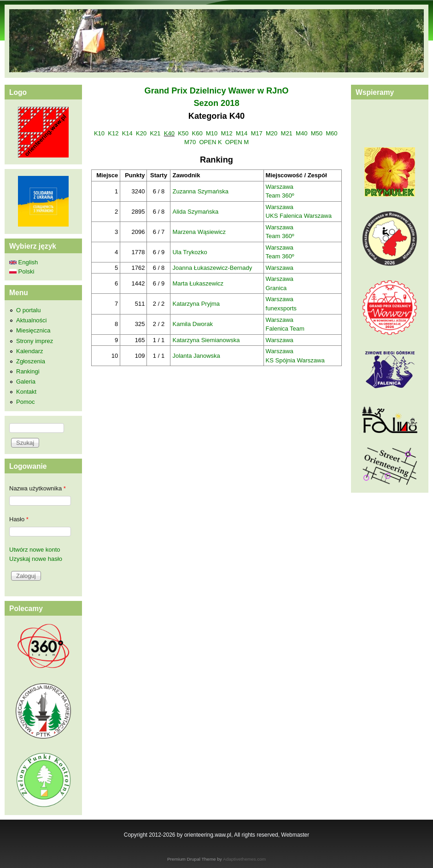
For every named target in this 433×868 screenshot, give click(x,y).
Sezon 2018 (216, 103)
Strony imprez (35, 341)
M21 (287, 133)
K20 (141, 133)
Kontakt (26, 392)
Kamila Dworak (192, 324)
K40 (169, 133)
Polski (22, 271)
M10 (212, 133)
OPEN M (237, 142)
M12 (226, 133)
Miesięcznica (33, 330)
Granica (276, 288)
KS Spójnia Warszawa (295, 360)
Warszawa (280, 187)
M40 (301, 133)
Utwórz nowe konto (35, 550)
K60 (197, 133)
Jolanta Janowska (196, 356)
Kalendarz (30, 351)
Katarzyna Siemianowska (206, 340)
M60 (331, 133)
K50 (183, 133)
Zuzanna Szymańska (200, 191)
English (23, 262)
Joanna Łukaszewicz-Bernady (212, 268)
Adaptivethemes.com (244, 859)
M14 (242, 133)
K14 (127, 133)
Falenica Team (285, 329)
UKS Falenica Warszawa (299, 216)
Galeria (26, 382)
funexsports (281, 308)
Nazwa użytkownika (38, 488)
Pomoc (25, 402)
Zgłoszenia (31, 361)
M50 (317, 133)
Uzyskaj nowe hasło (36, 559)
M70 (190, 142)
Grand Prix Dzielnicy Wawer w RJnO (217, 91)
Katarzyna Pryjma (196, 304)
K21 (155, 133)
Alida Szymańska (195, 212)
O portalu (28, 310)
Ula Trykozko (190, 252)
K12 (113, 133)
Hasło (19, 519)
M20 (272, 133)
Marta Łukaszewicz (198, 283)
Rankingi (28, 371)
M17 (257, 133)
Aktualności (31, 320)
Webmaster (295, 835)
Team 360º (280, 195)
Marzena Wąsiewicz (199, 232)
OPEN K (210, 142)
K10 (99, 133)
